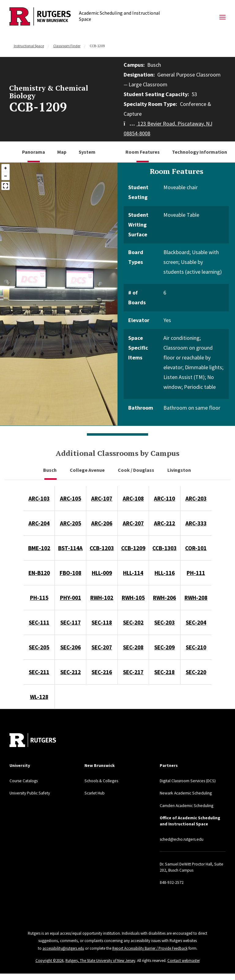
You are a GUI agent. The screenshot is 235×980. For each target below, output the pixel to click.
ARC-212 (164, 523)
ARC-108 (133, 498)
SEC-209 (164, 647)
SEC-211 (39, 672)
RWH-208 (196, 598)
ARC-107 (102, 498)
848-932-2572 (172, 882)
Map (62, 152)
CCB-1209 (133, 548)
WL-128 (39, 697)
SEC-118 (102, 622)
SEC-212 (71, 672)
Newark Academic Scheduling (187, 793)
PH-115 (39, 598)
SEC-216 (102, 672)
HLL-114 (133, 573)
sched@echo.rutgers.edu (183, 839)
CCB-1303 (164, 548)
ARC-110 (164, 498)
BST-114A (70, 548)
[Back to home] (33, 740)
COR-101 (196, 548)
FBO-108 (71, 573)
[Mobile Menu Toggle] (222, 17)
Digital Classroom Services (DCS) (190, 781)
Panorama (34, 152)
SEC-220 (196, 672)
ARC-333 (196, 523)
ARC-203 (196, 498)
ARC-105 (71, 498)
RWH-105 (133, 598)
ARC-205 (71, 523)
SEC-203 (164, 622)
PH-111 (196, 573)
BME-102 (39, 548)
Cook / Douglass (136, 470)
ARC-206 (102, 523)
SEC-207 (102, 647)
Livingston (180, 470)
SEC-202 (133, 622)
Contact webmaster (184, 960)
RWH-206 (164, 598)
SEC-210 (196, 647)
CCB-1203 (102, 548)
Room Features (143, 152)
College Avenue (88, 470)
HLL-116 (165, 573)
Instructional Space (29, 46)
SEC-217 (133, 672)
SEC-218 (164, 672)
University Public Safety (31, 793)
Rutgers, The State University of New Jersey (101, 960)
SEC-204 (196, 622)
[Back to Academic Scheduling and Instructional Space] (40, 17)
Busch (50, 470)
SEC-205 (39, 647)
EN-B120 (39, 573)
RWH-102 (102, 598)
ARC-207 (133, 523)
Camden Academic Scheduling (187, 805)
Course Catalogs (25, 781)
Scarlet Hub (95, 793)
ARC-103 (39, 498)
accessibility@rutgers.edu (63, 948)
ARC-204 (39, 523)
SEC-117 (71, 622)
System (87, 152)
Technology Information (200, 152)
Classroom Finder (67, 46)
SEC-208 (133, 647)
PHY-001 (71, 598)
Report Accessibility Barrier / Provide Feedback (150, 948)
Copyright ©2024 (49, 960)
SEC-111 (39, 622)
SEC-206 (71, 647)
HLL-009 (102, 573)
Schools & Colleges (102, 781)
